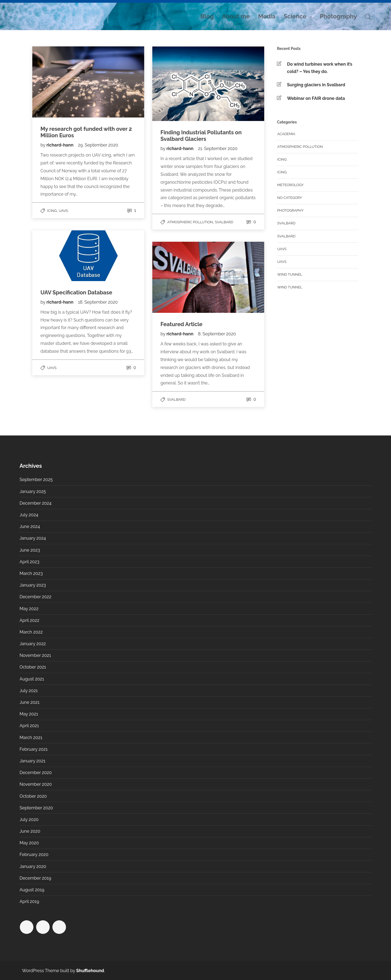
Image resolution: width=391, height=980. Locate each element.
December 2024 (35, 503)
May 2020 (29, 843)
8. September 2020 (217, 334)
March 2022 (31, 632)
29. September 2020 (98, 145)
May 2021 (29, 714)
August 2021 (32, 679)
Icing (52, 211)
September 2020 (36, 808)
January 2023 (33, 585)
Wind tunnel (290, 274)
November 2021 (35, 655)
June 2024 (30, 526)
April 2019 (29, 901)
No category (290, 198)
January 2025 (33, 491)
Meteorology (290, 185)
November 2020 (36, 784)
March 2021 (31, 738)
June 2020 (30, 831)
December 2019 (35, 878)
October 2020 (33, 796)
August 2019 (32, 890)
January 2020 (33, 866)
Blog (207, 16)
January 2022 (33, 644)
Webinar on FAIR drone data (316, 98)
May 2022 (29, 609)
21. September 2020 (218, 149)
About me (236, 16)
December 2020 (36, 773)
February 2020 (34, 855)
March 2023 (31, 573)
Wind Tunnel (290, 287)
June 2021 (29, 702)
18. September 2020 (98, 302)
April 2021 (29, 726)
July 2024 (29, 515)
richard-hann (60, 145)
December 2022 (35, 597)
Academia (286, 134)
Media (267, 16)
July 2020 (29, 820)
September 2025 (36, 480)
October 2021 (33, 667)
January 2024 (33, 538)
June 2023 (30, 550)
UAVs (64, 211)
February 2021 (34, 749)
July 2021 (29, 691)
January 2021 (32, 761)
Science (295, 16)
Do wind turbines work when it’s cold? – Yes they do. (320, 68)
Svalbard (224, 222)
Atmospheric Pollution (190, 222)
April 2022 (29, 620)
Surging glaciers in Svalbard (316, 85)
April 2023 (29, 562)
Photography (338, 16)
